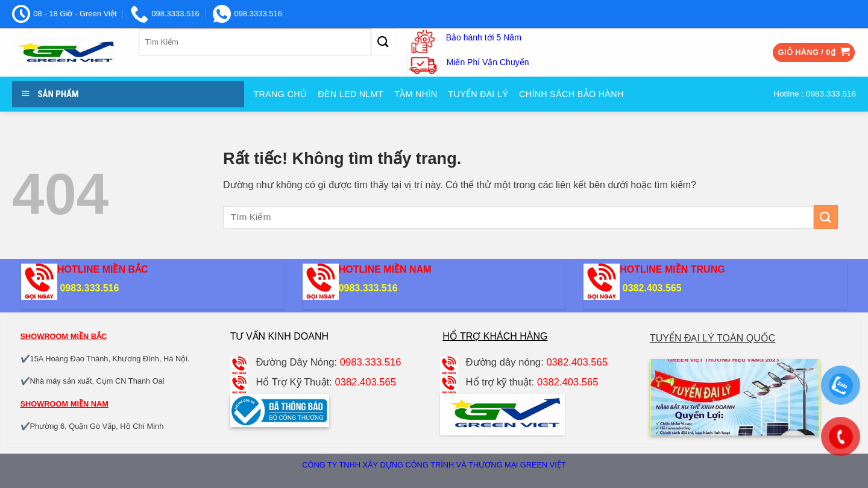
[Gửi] (383, 42)
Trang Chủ (280, 94)
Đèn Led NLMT (351, 94)
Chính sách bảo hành (571, 94)
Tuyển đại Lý (478, 94)
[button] (814, 53)
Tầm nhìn (416, 94)
